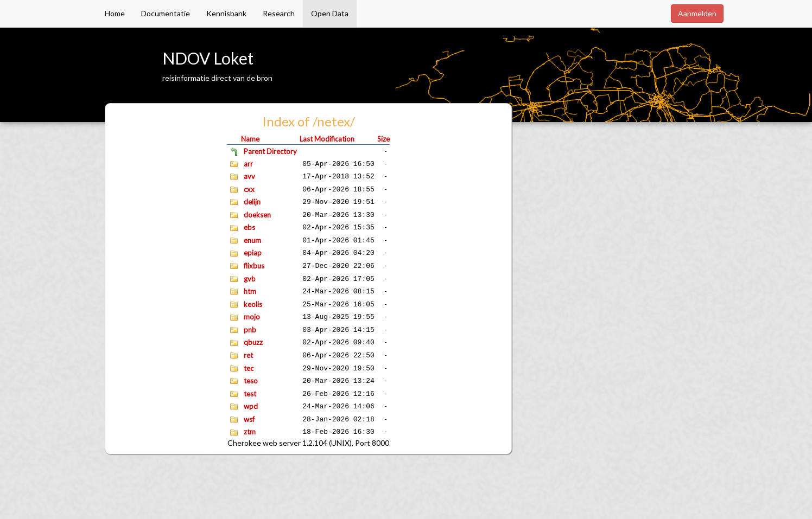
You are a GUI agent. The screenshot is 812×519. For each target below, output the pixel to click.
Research (279, 13)
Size (383, 139)
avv (249, 176)
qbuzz (253, 342)
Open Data (330, 13)
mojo (252, 317)
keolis (253, 304)
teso (251, 381)
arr (248, 164)
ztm (250, 432)
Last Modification (327, 139)
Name (250, 139)
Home (115, 13)
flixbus (254, 266)
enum (252, 240)
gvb (250, 279)
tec (249, 368)
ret (248, 355)
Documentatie (166, 13)
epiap (253, 253)
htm (250, 291)
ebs (249, 227)
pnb (250, 330)
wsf (249, 419)
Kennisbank (226, 13)
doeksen (257, 215)
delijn (252, 202)
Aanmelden (697, 13)
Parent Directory (270, 151)
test (250, 394)
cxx (249, 189)
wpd (251, 406)
